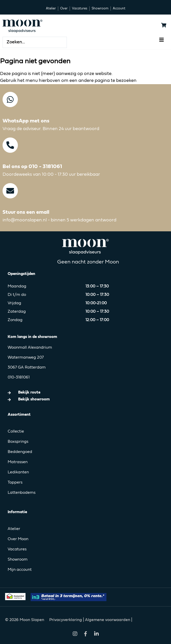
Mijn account (20, 570)
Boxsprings (18, 442)
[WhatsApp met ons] (10, 99)
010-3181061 (19, 377)
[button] (161, 40)
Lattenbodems (22, 493)
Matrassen (18, 462)
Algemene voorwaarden (108, 620)
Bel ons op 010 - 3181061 (32, 167)
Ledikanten (18, 472)
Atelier (14, 529)
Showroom (18, 560)
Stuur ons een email (26, 212)
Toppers (15, 483)
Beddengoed (20, 452)
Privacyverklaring (66, 620)
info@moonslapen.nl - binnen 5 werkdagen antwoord (59, 220)
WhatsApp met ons (26, 121)
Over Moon (18, 539)
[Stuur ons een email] (10, 191)
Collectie (16, 432)
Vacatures (17, 549)
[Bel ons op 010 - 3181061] (10, 145)
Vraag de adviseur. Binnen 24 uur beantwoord (51, 129)
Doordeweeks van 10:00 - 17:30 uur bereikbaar (51, 174)
